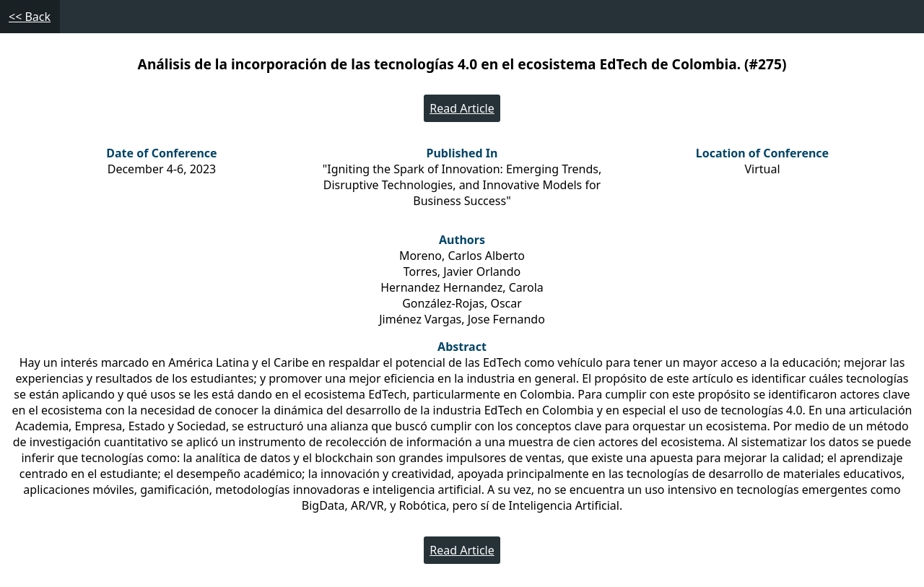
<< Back (30, 17)
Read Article (462, 108)
